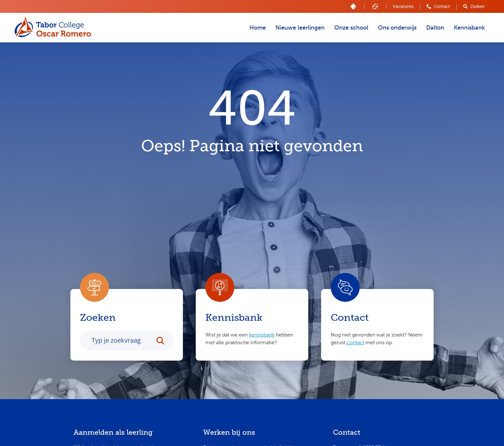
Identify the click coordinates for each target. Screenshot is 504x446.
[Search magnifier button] (164, 342)
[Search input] (121, 342)
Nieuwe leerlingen (300, 28)
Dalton (435, 28)
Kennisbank (469, 28)
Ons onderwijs (397, 28)
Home (258, 28)
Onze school (351, 28)
